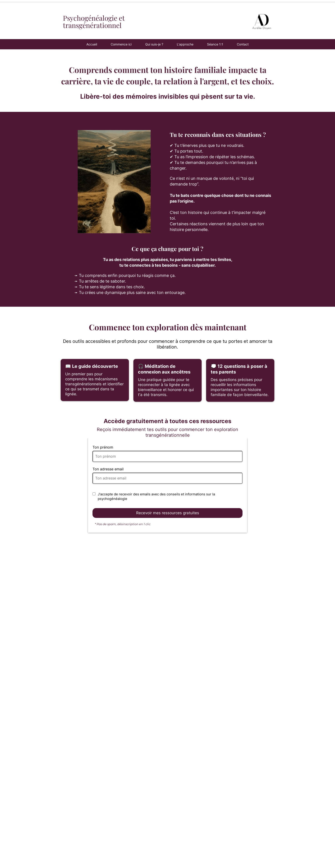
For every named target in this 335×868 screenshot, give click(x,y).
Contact (243, 44)
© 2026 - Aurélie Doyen (309, 853)
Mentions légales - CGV (273, 853)
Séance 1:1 (215, 44)
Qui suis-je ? (154, 44)
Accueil (92, 44)
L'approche (185, 44)
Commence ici (121, 44)
